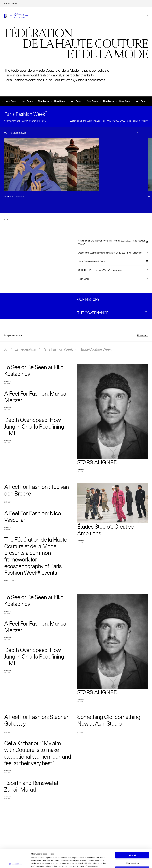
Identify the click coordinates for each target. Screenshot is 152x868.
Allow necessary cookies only (132, 852)
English (14, 3)
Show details (125, 863)
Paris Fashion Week (58, 349)
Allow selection (132, 845)
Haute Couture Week (58, 80)
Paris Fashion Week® (20, 80)
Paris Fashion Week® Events (93, 261)
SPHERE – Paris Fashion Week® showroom (100, 270)
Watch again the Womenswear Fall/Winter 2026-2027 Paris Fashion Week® (109, 121)
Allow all (132, 837)
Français (7, 3)
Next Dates (84, 279)
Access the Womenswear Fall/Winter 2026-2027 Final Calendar (110, 253)
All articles (142, 335)
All (6, 349)
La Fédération (25, 349)
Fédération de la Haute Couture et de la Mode (45, 70)
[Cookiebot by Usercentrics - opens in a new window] (15, 863)
